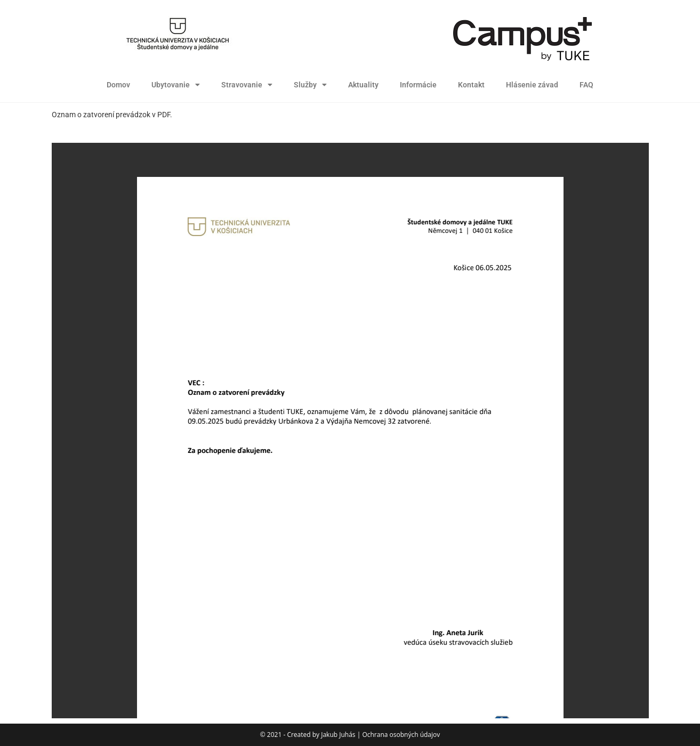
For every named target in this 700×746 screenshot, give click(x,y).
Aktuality (363, 85)
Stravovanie (247, 85)
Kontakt (471, 85)
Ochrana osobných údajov (401, 735)
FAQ (586, 85)
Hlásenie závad (532, 85)
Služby (310, 85)
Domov (118, 85)
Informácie (418, 85)
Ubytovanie (176, 85)
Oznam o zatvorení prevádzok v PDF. (112, 115)
